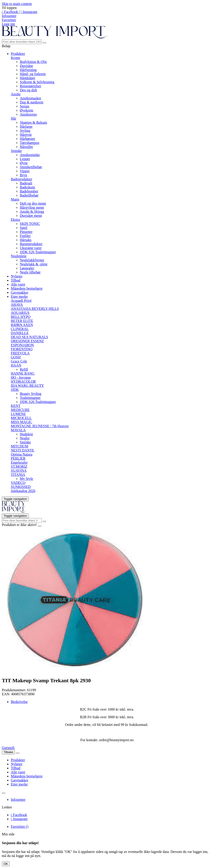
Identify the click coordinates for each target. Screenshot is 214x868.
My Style (26, 479)
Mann (15, 199)
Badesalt (26, 183)
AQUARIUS (20, 313)
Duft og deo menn (33, 203)
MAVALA (18, 430)
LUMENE (18, 414)
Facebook (10, 12)
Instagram (29, 12)
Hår (14, 118)
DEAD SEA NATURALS (29, 337)
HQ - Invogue (21, 377)
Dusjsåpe (26, 66)
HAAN (16, 365)
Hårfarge (26, 126)
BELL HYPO (21, 317)
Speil (24, 228)
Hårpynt (26, 135)
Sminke (16, 151)
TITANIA (18, 475)
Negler (25, 438)
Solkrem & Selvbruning (37, 82)
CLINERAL (20, 329)
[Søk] (22, 42)
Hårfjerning (28, 70)
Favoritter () (20, 827)
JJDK (15, 390)
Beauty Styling (31, 394)
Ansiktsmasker (31, 98)
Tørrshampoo (30, 143)
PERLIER (18, 458)
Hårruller (26, 147)
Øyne (24, 163)
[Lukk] (18, 753)
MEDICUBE (20, 410)
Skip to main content (17, 4)
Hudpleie (26, 434)
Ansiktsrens (28, 114)
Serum (25, 106)
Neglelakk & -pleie (34, 264)
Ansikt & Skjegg (32, 211)
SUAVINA (19, 471)
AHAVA (17, 305)
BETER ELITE (22, 321)
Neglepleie (19, 256)
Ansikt (16, 94)
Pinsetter (26, 232)
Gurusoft (8, 748)
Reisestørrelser (31, 86)
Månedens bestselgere (27, 288)
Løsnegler (27, 268)
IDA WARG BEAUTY (27, 386)
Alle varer (18, 284)
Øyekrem (27, 110)
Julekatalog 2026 (23, 491)
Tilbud (16, 280)
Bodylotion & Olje (33, 62)
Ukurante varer (31, 248)
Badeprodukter (22, 179)
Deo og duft (28, 90)
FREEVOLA (20, 353)
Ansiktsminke (30, 155)
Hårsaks (26, 240)
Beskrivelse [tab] (19, 702)
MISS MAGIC (22, 422)
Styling (25, 131)
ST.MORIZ (19, 466)
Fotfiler (25, 236)
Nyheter (17, 276)
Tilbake (8, 752)
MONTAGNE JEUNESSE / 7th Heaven (40, 426)
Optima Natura (22, 454)
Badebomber (29, 191)
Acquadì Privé (21, 301)
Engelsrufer (19, 462)
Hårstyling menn (32, 207)
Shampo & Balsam (33, 122)
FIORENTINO (22, 349)
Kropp (15, 58)
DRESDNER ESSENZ (27, 341)
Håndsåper (27, 78)
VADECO (18, 483)
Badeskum (27, 187)
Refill (24, 369)
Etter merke (19, 296)
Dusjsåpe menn (31, 216)
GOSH (16, 357)
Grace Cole (19, 361)
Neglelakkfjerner (32, 260)
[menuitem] (112, 760)
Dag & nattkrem (32, 102)
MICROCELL (21, 418)
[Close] (40, 526)
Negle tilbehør (30, 272)
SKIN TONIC (30, 224)
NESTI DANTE (23, 450)
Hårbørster (27, 139)
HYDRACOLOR (23, 381)
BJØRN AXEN (22, 325)
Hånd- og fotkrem (33, 74)
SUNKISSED (21, 487)
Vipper (25, 171)
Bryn (23, 175)
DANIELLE (20, 333)
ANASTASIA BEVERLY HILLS (35, 309)
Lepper (25, 159)
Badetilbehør (29, 195)
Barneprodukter (31, 244)
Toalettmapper (30, 398)
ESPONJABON (22, 345)
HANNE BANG (23, 373)
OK (6, 864)
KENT (16, 406)
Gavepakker (19, 292)
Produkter (18, 54)
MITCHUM (19, 446)
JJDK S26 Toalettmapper (38, 252)
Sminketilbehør (31, 167)
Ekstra (15, 220)
